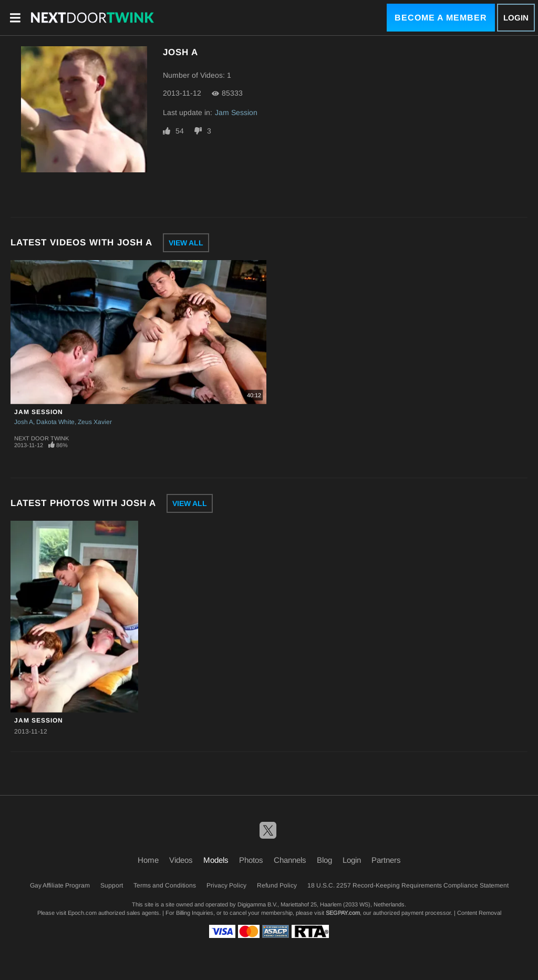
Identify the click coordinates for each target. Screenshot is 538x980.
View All (186, 243)
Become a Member (441, 18)
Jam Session (236, 112)
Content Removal (479, 913)
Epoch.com (82, 913)
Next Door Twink (42, 438)
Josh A (24, 422)
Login (516, 18)
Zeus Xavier (95, 422)
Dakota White (55, 422)
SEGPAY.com (343, 913)
